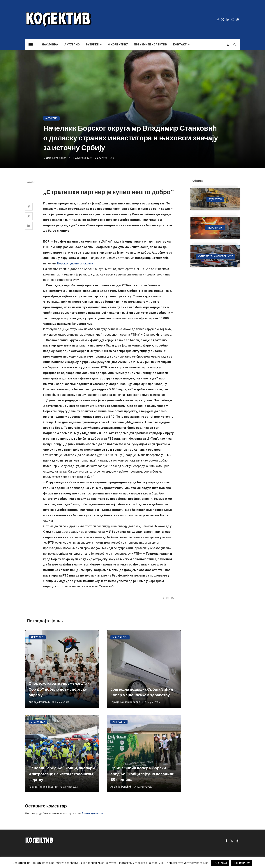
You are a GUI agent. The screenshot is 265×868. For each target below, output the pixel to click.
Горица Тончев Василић (125, 702)
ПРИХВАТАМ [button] (220, 863)
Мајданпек (120, 637)
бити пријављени (92, 813)
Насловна (50, 45)
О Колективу (118, 45)
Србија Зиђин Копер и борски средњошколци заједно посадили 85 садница (142, 774)
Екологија (38, 722)
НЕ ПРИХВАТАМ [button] (241, 863)
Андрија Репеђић (39, 702)
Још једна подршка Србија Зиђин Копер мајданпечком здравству (142, 692)
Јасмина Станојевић (55, 158)
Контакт (180, 45)
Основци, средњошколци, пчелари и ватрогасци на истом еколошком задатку (62, 774)
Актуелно (72, 45)
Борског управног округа (75, 263)
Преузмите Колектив (150, 45)
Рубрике (92, 45)
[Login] (228, 45)
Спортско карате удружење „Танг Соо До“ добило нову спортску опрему (60, 689)
